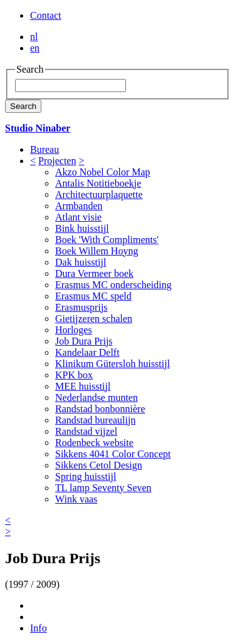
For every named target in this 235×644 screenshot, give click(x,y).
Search (23, 106)
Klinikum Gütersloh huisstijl (112, 364)
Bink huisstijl (82, 228)
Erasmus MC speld (93, 296)
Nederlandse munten (97, 397)
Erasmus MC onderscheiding (113, 285)
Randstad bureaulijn (95, 420)
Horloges (74, 330)
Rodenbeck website (94, 443)
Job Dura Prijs (84, 341)
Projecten (57, 161)
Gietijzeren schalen (94, 319)
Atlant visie (78, 217)
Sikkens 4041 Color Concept (113, 454)
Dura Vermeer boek (94, 273)
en (35, 48)
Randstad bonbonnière (100, 409)
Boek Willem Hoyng (97, 251)
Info (39, 628)
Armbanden (79, 206)
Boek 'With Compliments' (107, 240)
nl (34, 37)
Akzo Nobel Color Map (103, 172)
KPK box (74, 375)
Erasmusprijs (81, 307)
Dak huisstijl (81, 262)
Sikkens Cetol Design (99, 465)
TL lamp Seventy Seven (103, 488)
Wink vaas (76, 499)
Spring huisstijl (86, 476)
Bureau (44, 149)
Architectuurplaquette (99, 195)
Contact (46, 15)
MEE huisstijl (83, 386)
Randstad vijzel (86, 431)
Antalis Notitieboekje (98, 183)
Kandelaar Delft (87, 352)
